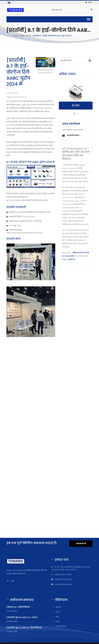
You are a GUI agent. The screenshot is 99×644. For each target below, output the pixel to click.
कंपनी (22, 36)
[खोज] (91, 9)
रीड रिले (86, 253)
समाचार (29, 36)
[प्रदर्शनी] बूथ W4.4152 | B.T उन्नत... (22, 617)
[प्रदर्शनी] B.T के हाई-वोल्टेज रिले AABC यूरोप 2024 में (52, 36)
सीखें (57, 617)
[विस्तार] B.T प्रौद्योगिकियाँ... (19, 607)
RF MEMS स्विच (68, 256)
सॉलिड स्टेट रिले (78, 253)
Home (16, 36)
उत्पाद (58, 622)
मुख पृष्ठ (58, 607)
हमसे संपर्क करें (81, 543)
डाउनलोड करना (71, 136)
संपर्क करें (71, 259)
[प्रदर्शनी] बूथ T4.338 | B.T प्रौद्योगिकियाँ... (25, 628)
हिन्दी (90, 2)
